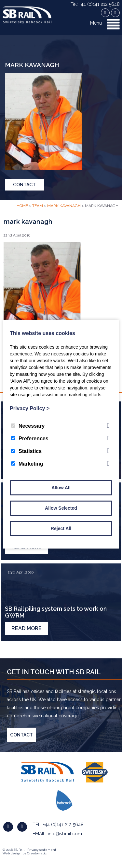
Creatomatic (37, 853)
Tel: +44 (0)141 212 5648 (95, 4)
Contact (24, 185)
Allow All (61, 488)
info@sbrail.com (65, 834)
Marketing (27, 464)
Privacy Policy (30, 408)
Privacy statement (42, 850)
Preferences (30, 439)
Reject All (61, 528)
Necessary (28, 426)
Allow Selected (61, 508)
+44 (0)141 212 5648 (63, 825)
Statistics (26, 451)
